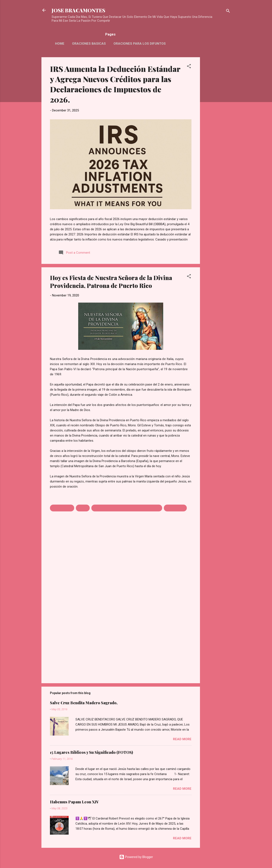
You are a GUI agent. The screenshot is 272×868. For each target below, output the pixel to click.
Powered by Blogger (136, 857)
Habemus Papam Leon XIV (74, 802)
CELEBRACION (62, 508)
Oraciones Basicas (89, 44)
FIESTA (83, 508)
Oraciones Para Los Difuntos (140, 44)
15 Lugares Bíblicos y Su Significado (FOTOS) (91, 752)
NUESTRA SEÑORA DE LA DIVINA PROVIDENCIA (127, 508)
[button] (189, 67)
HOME (60, 44)
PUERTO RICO (175, 508)
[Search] (228, 12)
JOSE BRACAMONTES (78, 10)
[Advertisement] (217, 121)
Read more (182, 739)
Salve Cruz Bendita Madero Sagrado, (84, 703)
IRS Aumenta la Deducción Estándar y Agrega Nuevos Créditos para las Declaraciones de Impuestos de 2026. (115, 84)
